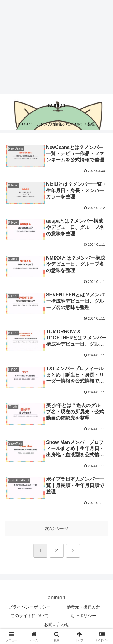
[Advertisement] (51, 47)
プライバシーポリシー (30, 607)
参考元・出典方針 (83, 607)
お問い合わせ (57, 624)
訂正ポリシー (83, 616)
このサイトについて (30, 616)
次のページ (57, 528)
